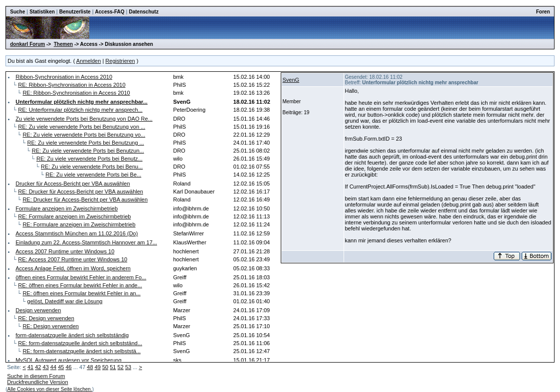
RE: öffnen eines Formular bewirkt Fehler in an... (81, 293)
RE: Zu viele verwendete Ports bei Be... (93, 175)
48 (90, 367)
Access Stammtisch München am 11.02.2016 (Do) (77, 233)
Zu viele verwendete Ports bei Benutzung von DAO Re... (84, 119)
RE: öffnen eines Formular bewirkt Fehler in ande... (80, 285)
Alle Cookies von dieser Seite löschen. (50, 389)
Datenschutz (143, 12)
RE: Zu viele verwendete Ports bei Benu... (92, 167)
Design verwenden (38, 310)
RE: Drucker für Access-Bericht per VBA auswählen (81, 192)
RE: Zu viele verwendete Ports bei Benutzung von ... (82, 127)
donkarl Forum (27, 44)
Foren (543, 12)
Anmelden (89, 61)
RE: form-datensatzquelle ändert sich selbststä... (82, 351)
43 (46, 367)
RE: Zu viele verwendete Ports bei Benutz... (90, 159)
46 (68, 367)
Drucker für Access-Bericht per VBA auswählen (73, 184)
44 (53, 367)
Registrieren (120, 61)
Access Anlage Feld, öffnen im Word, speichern (73, 268)
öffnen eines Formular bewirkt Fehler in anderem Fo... (81, 277)
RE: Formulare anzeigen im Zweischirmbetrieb (74, 216)
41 (30, 367)
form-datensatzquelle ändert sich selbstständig (72, 335)
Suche (17, 12)
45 (61, 367)
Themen (63, 44)
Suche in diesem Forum (36, 376)
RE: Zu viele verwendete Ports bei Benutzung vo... (84, 135)
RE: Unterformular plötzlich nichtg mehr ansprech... (80, 110)
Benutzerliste (75, 12)
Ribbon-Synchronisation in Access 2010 (64, 77)
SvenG (291, 80)
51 (113, 367)
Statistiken (42, 12)
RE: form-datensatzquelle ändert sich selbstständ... (80, 343)
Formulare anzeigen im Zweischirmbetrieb (67, 208)
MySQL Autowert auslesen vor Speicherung (68, 360)
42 (38, 367)
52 (121, 367)
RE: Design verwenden (46, 318)
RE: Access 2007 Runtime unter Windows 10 (73, 259)
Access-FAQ (110, 12)
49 (98, 367)
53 (128, 367)
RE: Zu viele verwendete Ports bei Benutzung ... (86, 143)
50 (105, 367)
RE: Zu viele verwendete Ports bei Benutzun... (88, 151)
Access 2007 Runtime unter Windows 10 (65, 251)
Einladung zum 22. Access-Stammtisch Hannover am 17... (86, 242)
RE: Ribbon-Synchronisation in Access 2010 (72, 85)
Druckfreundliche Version (37, 382)
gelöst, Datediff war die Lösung (65, 301)
